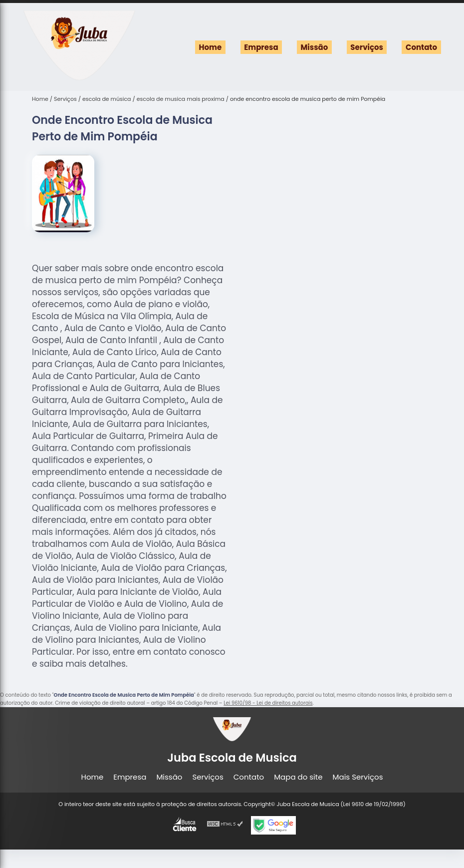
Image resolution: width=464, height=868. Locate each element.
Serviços (367, 47)
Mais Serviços (358, 777)
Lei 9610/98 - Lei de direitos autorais (268, 703)
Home (211, 47)
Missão (315, 47)
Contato (421, 47)
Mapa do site (298, 777)
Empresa (261, 47)
